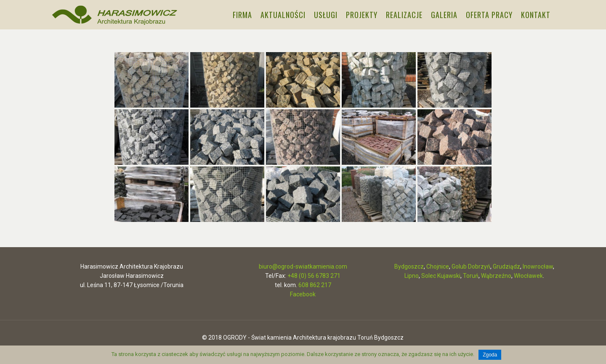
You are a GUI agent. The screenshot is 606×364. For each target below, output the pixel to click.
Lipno (412, 276)
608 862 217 (315, 285)
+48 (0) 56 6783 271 (314, 276)
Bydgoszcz (409, 266)
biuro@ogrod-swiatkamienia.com (303, 266)
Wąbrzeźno (496, 276)
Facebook (303, 294)
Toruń (471, 276)
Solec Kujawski (441, 276)
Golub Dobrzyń (471, 266)
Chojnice (438, 266)
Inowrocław (538, 266)
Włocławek (528, 276)
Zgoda (490, 355)
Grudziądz (506, 266)
